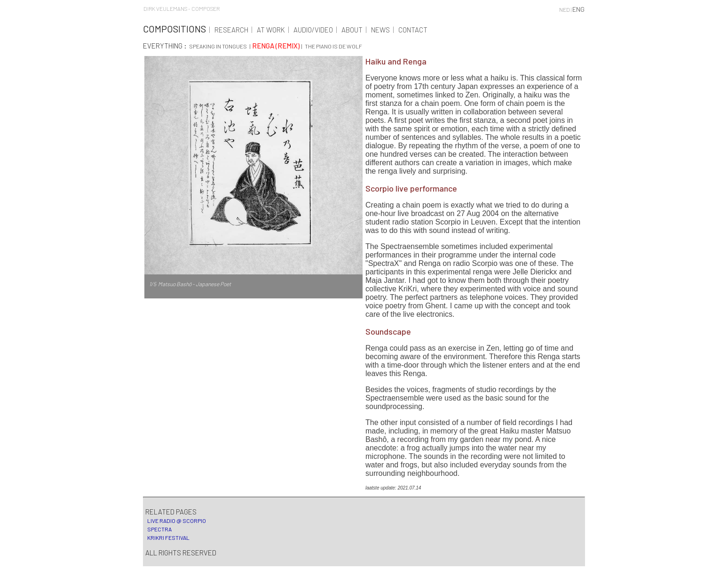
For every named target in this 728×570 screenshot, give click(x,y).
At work (271, 30)
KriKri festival (167, 538)
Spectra (158, 529)
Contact (413, 30)
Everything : (166, 46)
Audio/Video (313, 30)
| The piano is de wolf (331, 46)
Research (231, 30)
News (380, 30)
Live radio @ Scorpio (176, 521)
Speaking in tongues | (220, 46)
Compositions (174, 29)
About (352, 30)
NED (565, 9)
